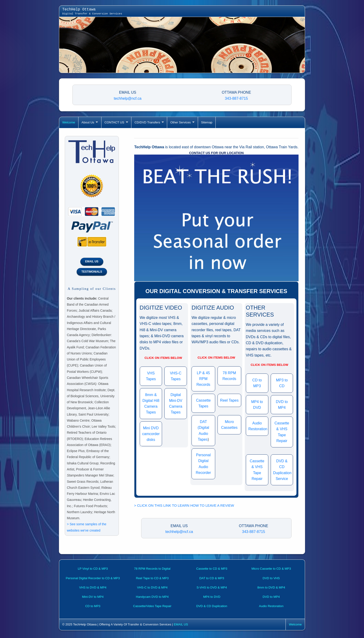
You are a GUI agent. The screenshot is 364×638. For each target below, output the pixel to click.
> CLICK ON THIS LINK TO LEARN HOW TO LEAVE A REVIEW (184, 505)
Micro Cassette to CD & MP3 (271, 569)
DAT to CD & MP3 (212, 578)
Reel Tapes (229, 400)
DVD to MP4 (271, 597)
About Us (88, 122)
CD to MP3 (93, 606)
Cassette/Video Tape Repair (152, 606)
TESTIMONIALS (92, 272)
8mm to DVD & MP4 (271, 587)
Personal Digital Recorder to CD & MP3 (93, 578)
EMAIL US (92, 261)
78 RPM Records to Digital (152, 569)
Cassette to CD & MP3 (212, 569)
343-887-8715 (236, 98)
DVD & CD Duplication (212, 606)
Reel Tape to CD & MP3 (152, 578)
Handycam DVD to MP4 (152, 597)
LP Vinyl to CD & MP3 (93, 569)
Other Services (181, 122)
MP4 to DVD (212, 597)
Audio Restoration (271, 606)
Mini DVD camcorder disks (151, 434)
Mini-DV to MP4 (93, 597)
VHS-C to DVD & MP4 (152, 587)
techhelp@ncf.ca (128, 98)
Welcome (69, 122)
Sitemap (207, 122)
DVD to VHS (271, 578)
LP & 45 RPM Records (203, 379)
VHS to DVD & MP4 (93, 587)
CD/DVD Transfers (147, 122)
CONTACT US (114, 122)
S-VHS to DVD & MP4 (212, 587)
